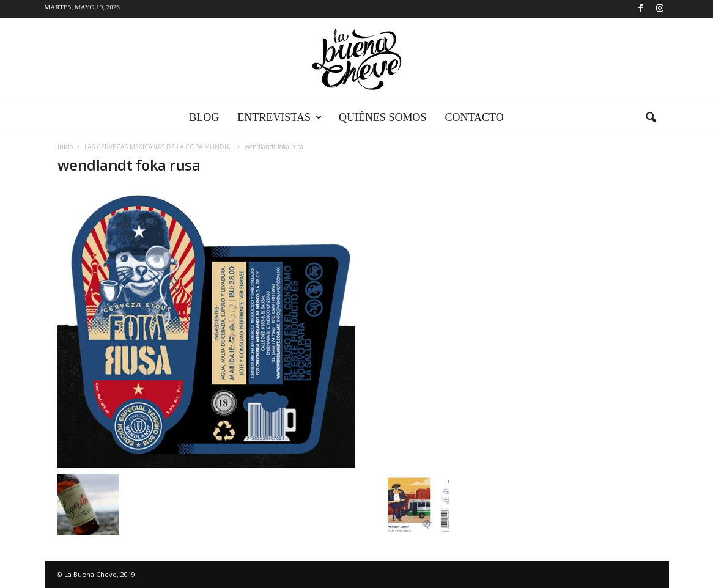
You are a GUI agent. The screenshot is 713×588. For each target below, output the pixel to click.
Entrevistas (279, 118)
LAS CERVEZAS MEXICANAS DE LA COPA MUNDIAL (159, 147)
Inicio (65, 147)
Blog (204, 117)
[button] (651, 118)
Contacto (474, 117)
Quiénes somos (383, 117)
